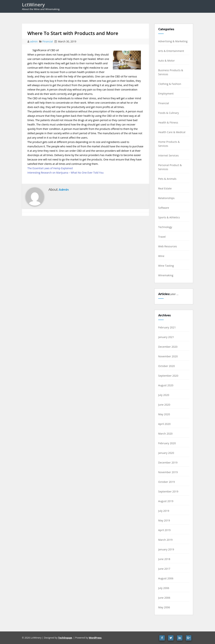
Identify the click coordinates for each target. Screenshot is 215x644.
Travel (162, 237)
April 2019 (164, 530)
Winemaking (166, 275)
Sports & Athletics (169, 217)
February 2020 (167, 443)
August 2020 (166, 385)
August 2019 (166, 501)
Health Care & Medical (172, 132)
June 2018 (164, 559)
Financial (48, 41)
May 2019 (164, 520)
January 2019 (166, 549)
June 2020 (164, 405)
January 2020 (166, 453)
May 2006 (164, 607)
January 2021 (166, 337)
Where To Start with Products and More (73, 33)
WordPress (95, 638)
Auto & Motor (166, 61)
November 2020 (168, 356)
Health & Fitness (168, 122)
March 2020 (165, 434)
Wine (161, 256)
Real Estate (165, 188)
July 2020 (164, 395)
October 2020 (166, 366)
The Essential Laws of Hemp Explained (50, 168)
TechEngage (65, 638)
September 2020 (168, 376)
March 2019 (165, 540)
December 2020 (168, 347)
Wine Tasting (166, 266)
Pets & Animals (167, 179)
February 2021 (167, 327)
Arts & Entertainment (171, 51)
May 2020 (164, 414)
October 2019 (166, 482)
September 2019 (168, 491)
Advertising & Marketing (173, 41)
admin (34, 41)
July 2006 (164, 588)
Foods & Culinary (169, 113)
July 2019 (164, 511)
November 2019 (168, 472)
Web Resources (168, 246)
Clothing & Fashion (170, 84)
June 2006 (164, 598)
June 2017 (164, 569)
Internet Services (168, 155)
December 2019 (168, 463)
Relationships (166, 198)
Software (164, 208)
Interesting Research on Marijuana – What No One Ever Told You (66, 173)
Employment (166, 94)
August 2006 (166, 578)
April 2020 (164, 424)
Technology (165, 227)
